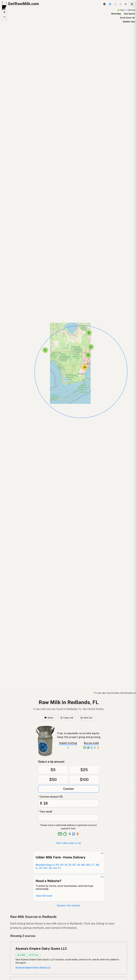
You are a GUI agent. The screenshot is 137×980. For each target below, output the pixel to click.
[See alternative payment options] (74, 834)
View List (87, 718)
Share (49, 718)
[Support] (110, 4)
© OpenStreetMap (111, 693)
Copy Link (67, 718)
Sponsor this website (69, 905)
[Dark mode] (116, 4)
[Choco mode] (121, 4)
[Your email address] (69, 818)
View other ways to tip (68, 843)
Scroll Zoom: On (128, 18)
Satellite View (129, 22)
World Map (116, 14)
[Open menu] (132, 4)
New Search (130, 14)
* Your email (45, 812)
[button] (45, 350)
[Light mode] (126, 4)
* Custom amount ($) (50, 797)
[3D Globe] (104, 4)
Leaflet (98, 693)
